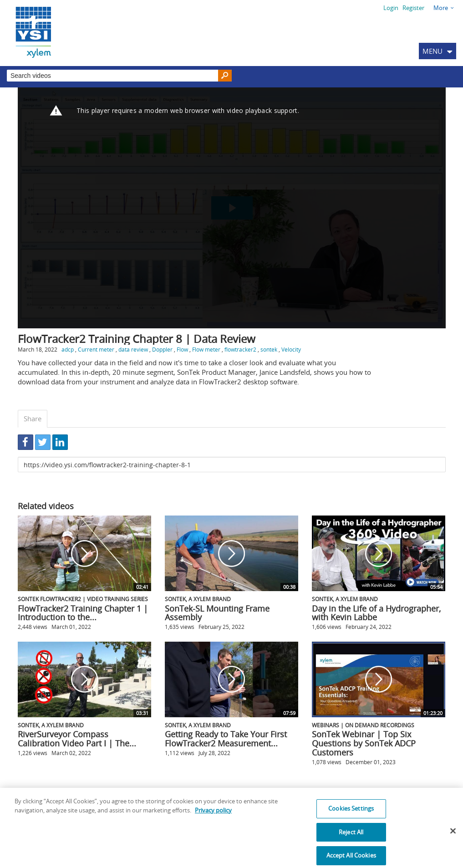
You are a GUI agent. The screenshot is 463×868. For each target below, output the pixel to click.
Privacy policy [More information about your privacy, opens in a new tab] (213, 816)
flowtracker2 (240, 349)
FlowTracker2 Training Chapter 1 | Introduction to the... (83, 613)
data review (133, 349)
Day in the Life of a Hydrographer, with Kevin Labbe (376, 613)
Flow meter (206, 349)
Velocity (291, 349)
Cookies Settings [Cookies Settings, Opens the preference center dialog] (351, 814)
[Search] (225, 76)
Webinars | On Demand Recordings (363, 725)
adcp (68, 349)
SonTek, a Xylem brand (198, 599)
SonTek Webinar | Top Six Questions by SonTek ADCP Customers (364, 743)
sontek (269, 349)
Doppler (162, 349)
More (441, 8)
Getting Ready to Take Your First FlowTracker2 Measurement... (226, 739)
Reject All (351, 837)
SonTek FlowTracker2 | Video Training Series (83, 599)
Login (391, 8)
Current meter (96, 349)
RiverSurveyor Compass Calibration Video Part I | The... (77, 739)
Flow (182, 349)
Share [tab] (33, 419)
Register (413, 8)
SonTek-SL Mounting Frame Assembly (217, 613)
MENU (432, 51)
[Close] (453, 837)
